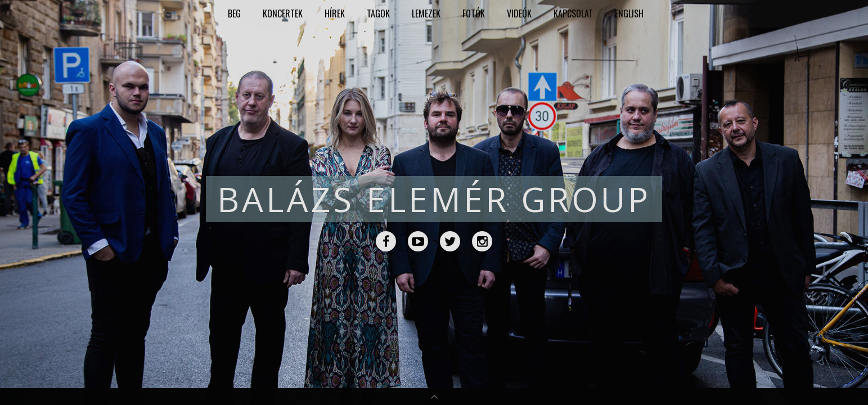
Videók (519, 13)
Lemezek (426, 13)
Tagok (378, 13)
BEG (234, 13)
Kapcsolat (573, 13)
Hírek (335, 13)
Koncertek (283, 13)
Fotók (474, 13)
